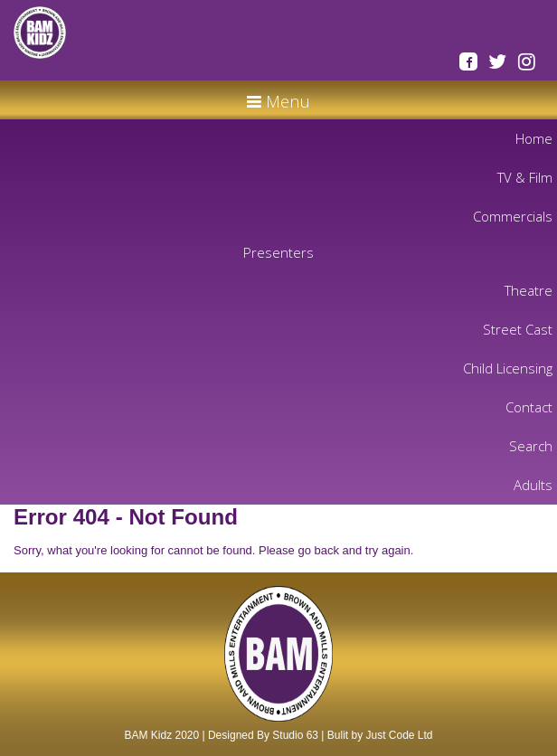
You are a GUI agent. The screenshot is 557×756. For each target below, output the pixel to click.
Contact (529, 407)
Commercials (513, 216)
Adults (533, 485)
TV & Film (525, 177)
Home (534, 138)
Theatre (529, 290)
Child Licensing (508, 368)
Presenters (278, 252)
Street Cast (518, 329)
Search (531, 446)
